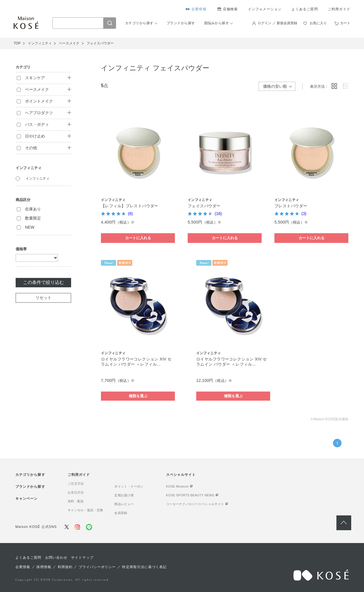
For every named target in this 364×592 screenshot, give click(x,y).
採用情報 (44, 567)
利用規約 (65, 567)
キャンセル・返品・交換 (85, 510)
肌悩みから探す (217, 23)
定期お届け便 (124, 495)
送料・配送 (76, 501)
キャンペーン (26, 499)
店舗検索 (230, 9)
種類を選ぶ (138, 396)
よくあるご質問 (305, 9)
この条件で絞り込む (44, 282)
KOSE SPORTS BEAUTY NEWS (190, 495)
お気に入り (318, 23)
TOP (17, 43)
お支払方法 (76, 492)
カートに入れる (138, 238)
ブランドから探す (181, 23)
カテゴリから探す (139, 23)
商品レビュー (124, 504)
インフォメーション (265, 9)
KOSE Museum (177, 486)
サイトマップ (82, 558)
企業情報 (199, 9)
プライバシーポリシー (97, 567)
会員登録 (121, 513)
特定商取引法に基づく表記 (144, 567)
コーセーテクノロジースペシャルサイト (195, 504)
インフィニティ (38, 179)
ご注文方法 (76, 484)
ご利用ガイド (339, 9)
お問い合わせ (56, 558)
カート (345, 23)
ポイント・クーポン (129, 486)
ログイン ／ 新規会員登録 (277, 23)
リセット (44, 298)
